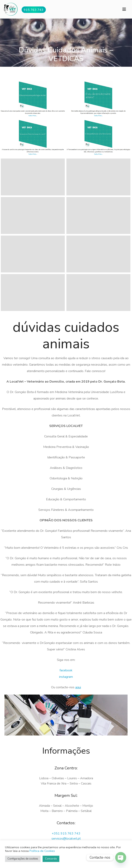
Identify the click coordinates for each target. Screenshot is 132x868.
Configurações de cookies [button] (23, 859)
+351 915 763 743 (66, 834)
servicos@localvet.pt (66, 839)
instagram (66, 677)
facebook (66, 670)
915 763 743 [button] (34, 10)
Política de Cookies (42, 851)
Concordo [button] (51, 859)
